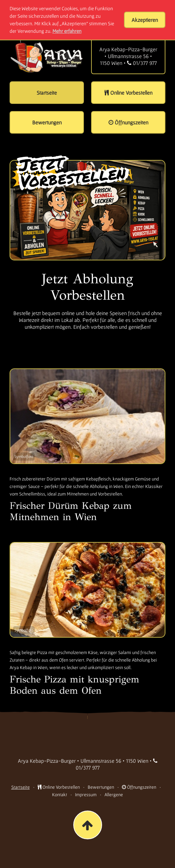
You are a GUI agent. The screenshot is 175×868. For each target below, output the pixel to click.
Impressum (86, 795)
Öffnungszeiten (139, 787)
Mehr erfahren (67, 31)
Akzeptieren (145, 20)
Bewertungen (101, 787)
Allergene (114, 795)
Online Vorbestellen (59, 787)
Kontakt (60, 795)
